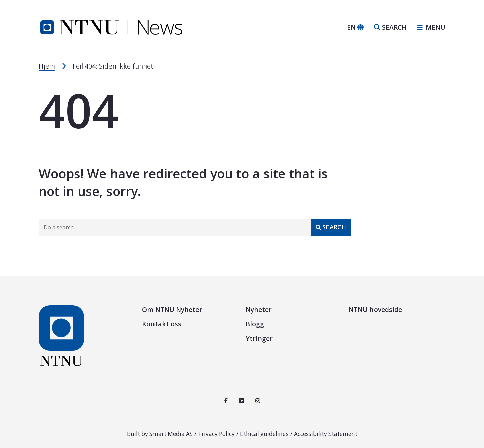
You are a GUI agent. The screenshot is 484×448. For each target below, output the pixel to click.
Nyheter (259, 310)
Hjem (47, 66)
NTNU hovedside (375, 310)
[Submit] (331, 227)
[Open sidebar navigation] (429, 27)
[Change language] (355, 27)
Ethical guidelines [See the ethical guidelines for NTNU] (264, 434)
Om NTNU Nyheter (172, 310)
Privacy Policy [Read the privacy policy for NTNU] (216, 434)
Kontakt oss (162, 324)
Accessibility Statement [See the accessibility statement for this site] (326, 434)
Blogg (255, 324)
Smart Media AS (171, 434)
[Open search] (390, 27)
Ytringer (259, 339)
